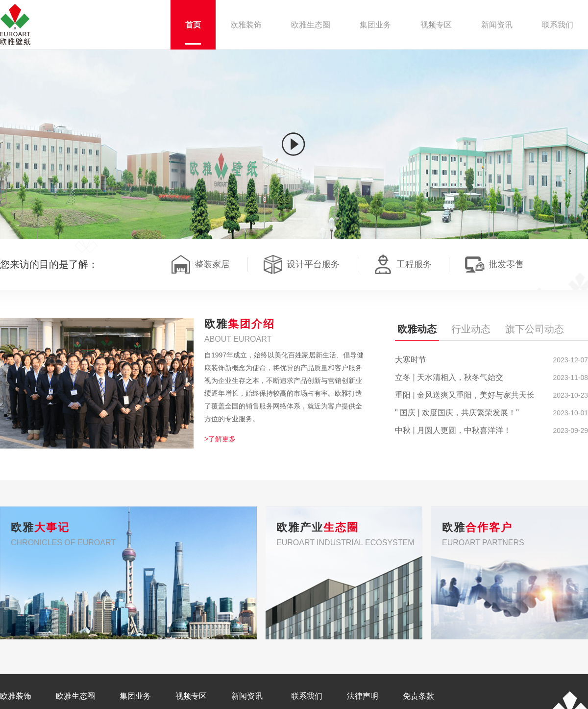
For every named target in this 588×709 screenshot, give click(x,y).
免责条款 (418, 696)
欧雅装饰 (16, 696)
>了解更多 (220, 439)
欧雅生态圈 (75, 696)
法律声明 (363, 696)
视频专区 (191, 696)
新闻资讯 (247, 696)
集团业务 (135, 696)
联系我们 (307, 696)
